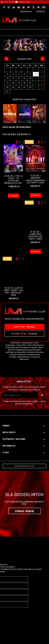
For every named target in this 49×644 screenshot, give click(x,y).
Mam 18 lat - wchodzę (24, 327)
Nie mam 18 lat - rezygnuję (24, 334)
